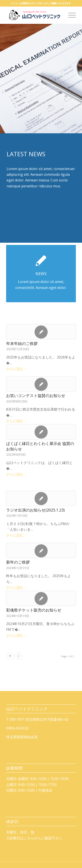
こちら (29, 838)
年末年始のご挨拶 (22, 343)
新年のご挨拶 (18, 562)
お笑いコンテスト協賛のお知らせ (36, 395)
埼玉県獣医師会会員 (22, 737)
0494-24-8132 (17, 728)
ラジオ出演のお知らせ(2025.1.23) (35, 510)
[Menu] (70, 15)
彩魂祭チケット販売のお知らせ (34, 610)
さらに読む (17, 369)
